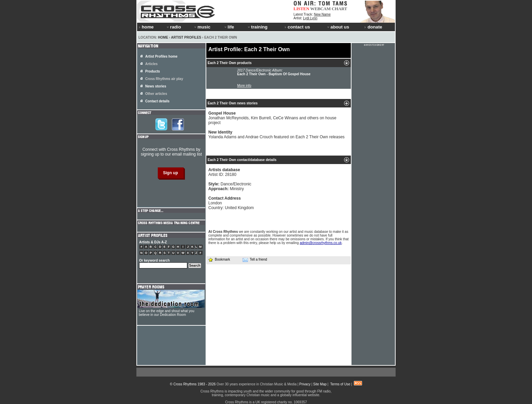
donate (373, 27)
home (146, 27)
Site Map (320, 384)
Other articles (156, 94)
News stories (156, 86)
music (202, 27)
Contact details (157, 101)
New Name (322, 14)
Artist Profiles (186, 37)
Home (163, 37)
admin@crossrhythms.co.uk (321, 243)
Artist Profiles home (161, 56)
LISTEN (301, 9)
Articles (151, 64)
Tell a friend (255, 260)
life (229, 27)
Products (153, 71)
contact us (297, 27)
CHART (340, 9)
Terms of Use (340, 384)
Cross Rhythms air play (164, 79)
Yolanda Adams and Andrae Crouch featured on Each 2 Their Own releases (277, 135)
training (257, 27)
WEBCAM (320, 9)
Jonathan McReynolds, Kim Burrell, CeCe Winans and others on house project (272, 118)
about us (338, 27)
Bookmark (219, 259)
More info (244, 86)
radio (173, 27)
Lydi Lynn (310, 18)
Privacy (305, 384)
